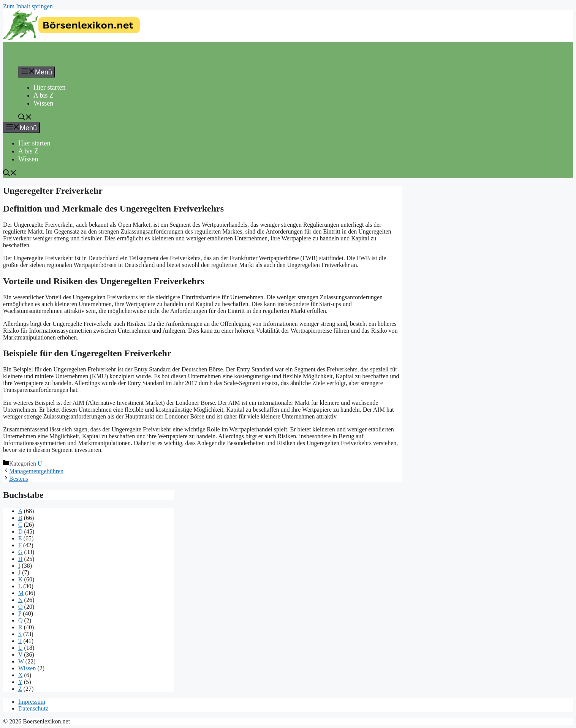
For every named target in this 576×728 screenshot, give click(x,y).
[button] (25, 118)
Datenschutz (33, 708)
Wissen (43, 103)
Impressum (32, 702)
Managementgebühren (36, 471)
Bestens (19, 479)
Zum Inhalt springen (28, 6)
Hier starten (49, 87)
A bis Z (44, 95)
